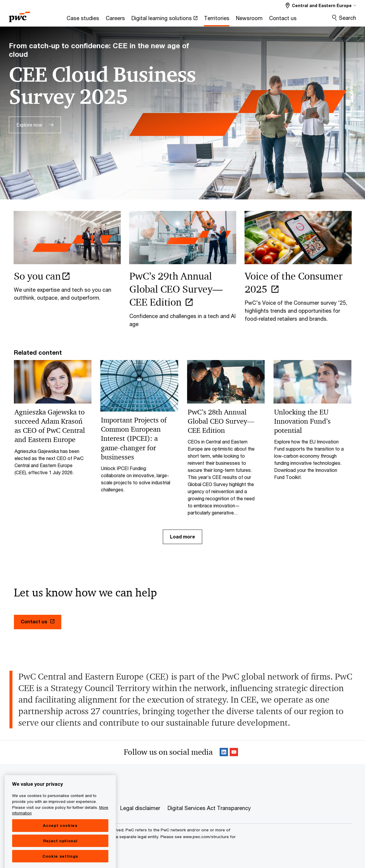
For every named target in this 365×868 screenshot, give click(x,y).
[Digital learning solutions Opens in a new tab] (164, 20)
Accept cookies (60, 843)
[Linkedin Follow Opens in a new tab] (224, 752)
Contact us (38, 621)
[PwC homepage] (20, 15)
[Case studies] (83, 20)
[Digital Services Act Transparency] (209, 808)
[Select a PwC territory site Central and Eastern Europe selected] (321, 5)
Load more (182, 537)
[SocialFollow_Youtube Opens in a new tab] (234, 752)
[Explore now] (35, 125)
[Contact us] (283, 20)
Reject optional (60, 859)
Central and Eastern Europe (42, 786)
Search (348, 18)
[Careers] (115, 20)
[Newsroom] (249, 20)
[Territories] (217, 20)
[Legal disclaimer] (140, 808)
